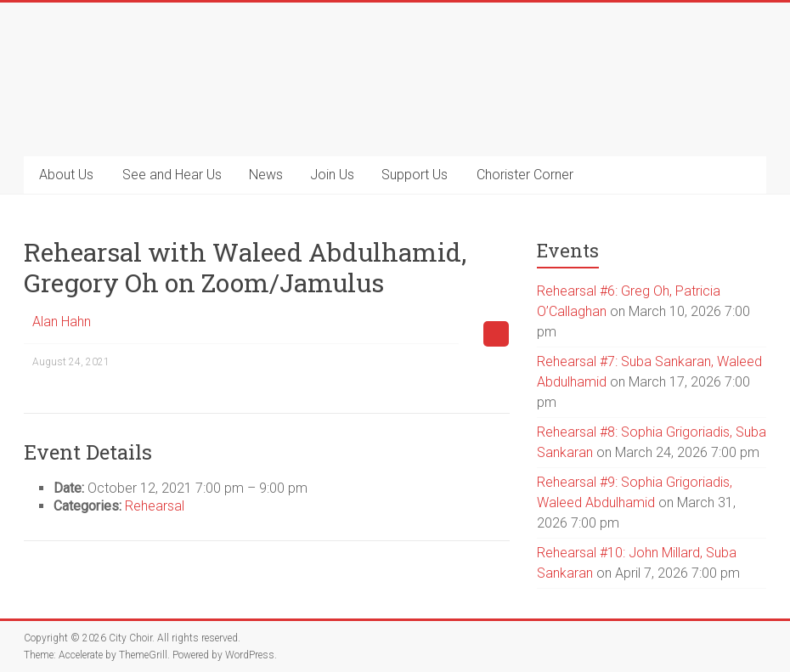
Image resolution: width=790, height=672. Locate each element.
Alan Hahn (62, 322)
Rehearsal (155, 506)
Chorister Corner (525, 175)
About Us (66, 175)
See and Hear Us (172, 175)
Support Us (415, 175)
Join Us (332, 175)
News (266, 175)
